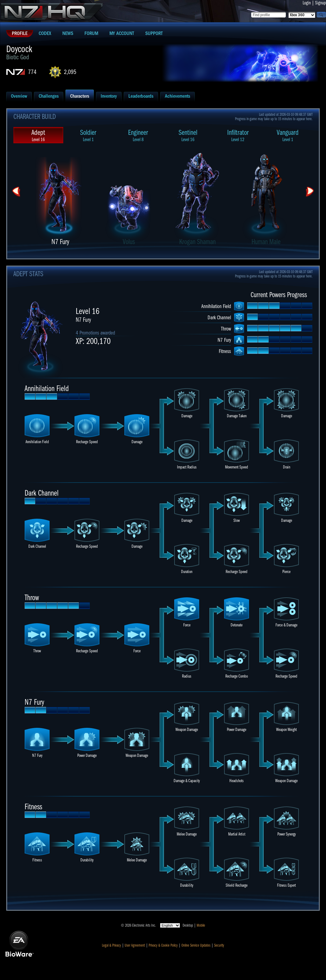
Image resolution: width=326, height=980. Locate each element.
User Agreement (135, 945)
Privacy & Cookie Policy (163, 945)
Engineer (138, 135)
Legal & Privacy (111, 945)
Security (219, 945)
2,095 (70, 72)
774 (32, 72)
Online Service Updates (196, 945)
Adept (38, 135)
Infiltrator (238, 135)
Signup (321, 3)
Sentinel (188, 135)
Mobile (201, 925)
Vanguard (288, 135)
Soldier (88, 135)
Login (307, 3)
